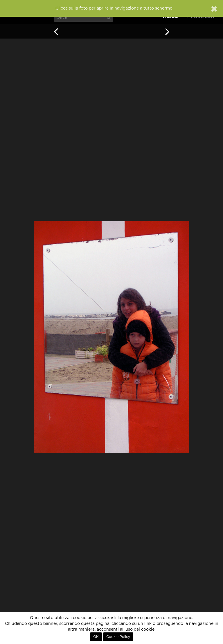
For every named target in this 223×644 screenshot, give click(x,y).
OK (96, 637)
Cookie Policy (118, 637)
